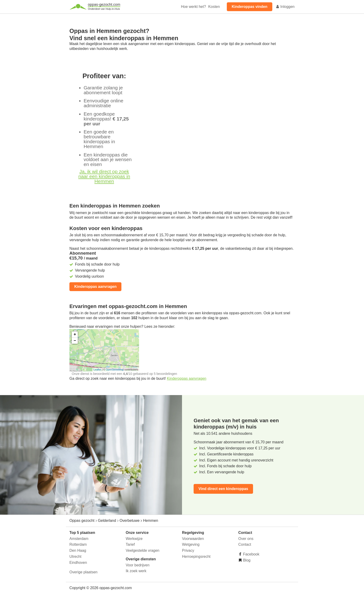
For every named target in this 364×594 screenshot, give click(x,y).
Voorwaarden (193, 539)
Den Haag (78, 550)
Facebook (251, 554)
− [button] (75, 341)
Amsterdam (79, 539)
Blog (246, 560)
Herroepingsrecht (196, 557)
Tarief (130, 544)
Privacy (188, 550)
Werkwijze (134, 539)
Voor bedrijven (138, 565)
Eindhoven (78, 563)
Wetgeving (191, 544)
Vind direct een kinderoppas (223, 489)
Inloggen (285, 7)
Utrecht (75, 557)
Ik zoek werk (136, 571)
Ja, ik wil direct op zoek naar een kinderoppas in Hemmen (104, 176)
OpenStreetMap (115, 370)
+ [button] (75, 334)
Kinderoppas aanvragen (95, 287)
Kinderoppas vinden (250, 7)
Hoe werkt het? (193, 7)
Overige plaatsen (83, 572)
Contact (245, 544)
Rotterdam (78, 544)
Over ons (246, 539)
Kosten (214, 7)
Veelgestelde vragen (143, 550)
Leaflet (97, 370)
